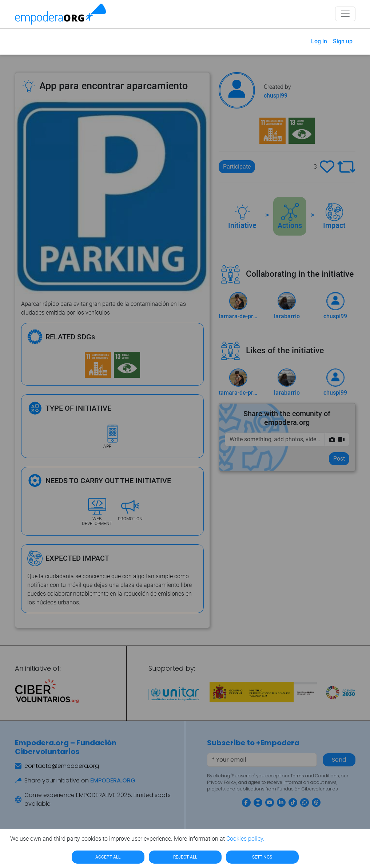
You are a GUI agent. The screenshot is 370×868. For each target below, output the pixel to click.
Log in (319, 41)
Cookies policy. (245, 839)
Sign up (343, 41)
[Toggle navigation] (345, 14)
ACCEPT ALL (108, 857)
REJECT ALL (185, 857)
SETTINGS (262, 857)
